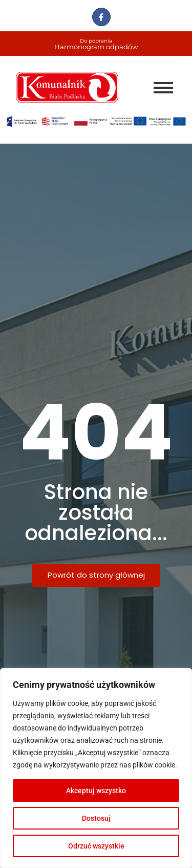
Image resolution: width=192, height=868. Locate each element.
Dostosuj (96, 818)
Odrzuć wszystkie (96, 846)
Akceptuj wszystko (96, 791)
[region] (96, 768)
